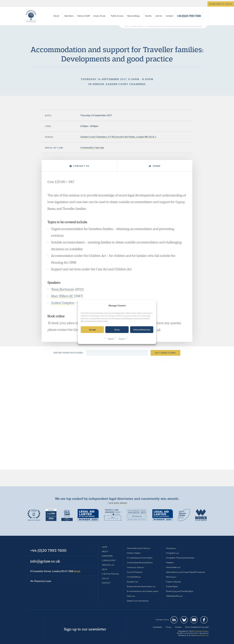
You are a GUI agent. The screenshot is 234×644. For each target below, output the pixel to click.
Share (155, 166)
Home (104, 547)
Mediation (170, 563)
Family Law (131, 596)
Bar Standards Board (200, 631)
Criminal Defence (134, 577)
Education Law (133, 582)
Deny (117, 330)
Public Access (117, 16)
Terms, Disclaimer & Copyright (197, 627)
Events (148, 16)
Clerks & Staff (83, 16)
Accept (92, 330)
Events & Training (110, 574)
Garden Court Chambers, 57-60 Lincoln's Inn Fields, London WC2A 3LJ (118, 137)
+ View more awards (117, 503)
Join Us (159, 16)
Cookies (111, 338)
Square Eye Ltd (202, 635)
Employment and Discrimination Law (141, 586)
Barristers (69, 16)
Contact (169, 16)
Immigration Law (173, 553)
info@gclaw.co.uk (45, 561)
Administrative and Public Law (139, 548)
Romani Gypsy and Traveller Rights (180, 591)
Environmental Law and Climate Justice (142, 591)
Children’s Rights (134, 553)
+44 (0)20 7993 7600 (189, 16)
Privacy (122, 338)
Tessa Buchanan (63, 289)
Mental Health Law (173, 567)
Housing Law (171, 548)
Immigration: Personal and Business (180, 558)
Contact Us (79, 166)
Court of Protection (135, 572)
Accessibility (158, 627)
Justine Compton (63, 303)
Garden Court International (138, 601)
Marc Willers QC (62, 296)
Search (206, 16)
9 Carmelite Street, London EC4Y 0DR (55, 571)
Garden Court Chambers (31, 16)
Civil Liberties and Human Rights (140, 558)
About (56, 16)
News (104, 569)
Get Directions (165, 353)
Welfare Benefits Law (174, 596)
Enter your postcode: (69, 353)
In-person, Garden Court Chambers (117, 84)
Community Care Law (92, 148)
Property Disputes (173, 582)
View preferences (142, 330)
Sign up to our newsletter (85, 629)
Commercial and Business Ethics (140, 563)
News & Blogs (134, 16)
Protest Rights (172, 586)
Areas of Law (99, 16)
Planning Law (171, 577)
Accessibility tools (221, 4)
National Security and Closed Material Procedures (185, 572)
